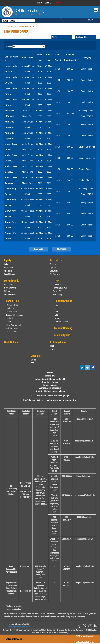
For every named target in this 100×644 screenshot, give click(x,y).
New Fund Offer (10, 288)
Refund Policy (11, 332)
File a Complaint (61, 335)
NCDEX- (58, 318)
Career (8, 322)
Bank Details (11, 342)
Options (53, 267)
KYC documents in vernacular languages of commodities (50, 400)
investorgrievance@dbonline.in (19, 627)
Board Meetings (10, 274)
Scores (33, 360)
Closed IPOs (57, 291)
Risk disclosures (12, 328)
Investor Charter (50, 382)
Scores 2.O (50, 376)
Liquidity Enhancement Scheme (50, 391)
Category (87, 57)
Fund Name (28, 57)
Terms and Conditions (14, 315)
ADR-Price (8, 271)
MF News (8, 291)
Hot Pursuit (9, 267)
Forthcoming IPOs (60, 288)
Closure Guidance (61, 322)
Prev (6, 3)
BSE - (57, 308)
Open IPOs (57, 284)
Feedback (10, 318)
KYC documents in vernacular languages (50, 396)
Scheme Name (12, 57)
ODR (32, 363)
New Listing (57, 294)
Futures (53, 264)
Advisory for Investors (50, 388)
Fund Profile (9, 284)
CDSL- (53, 346)
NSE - (57, 305)
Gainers (7, 264)
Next (94, 3)
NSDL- (53, 349)
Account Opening (63, 328)
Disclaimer (10, 308)
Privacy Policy (11, 312)
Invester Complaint (50, 385)
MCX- (57, 315)
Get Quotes (54, 271)
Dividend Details (10, 294)
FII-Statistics (55, 274)
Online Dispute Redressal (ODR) (50, 379)
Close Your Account (13, 325)
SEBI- (57, 312)
